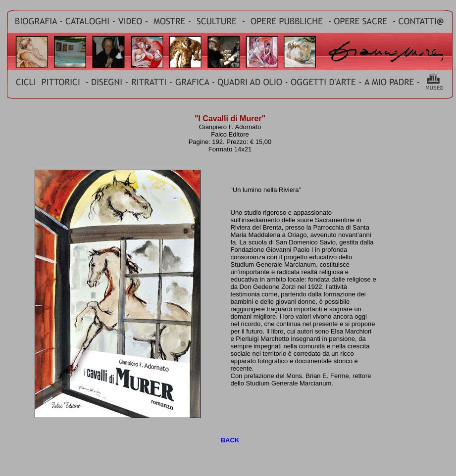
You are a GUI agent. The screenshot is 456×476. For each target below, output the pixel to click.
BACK (230, 440)
